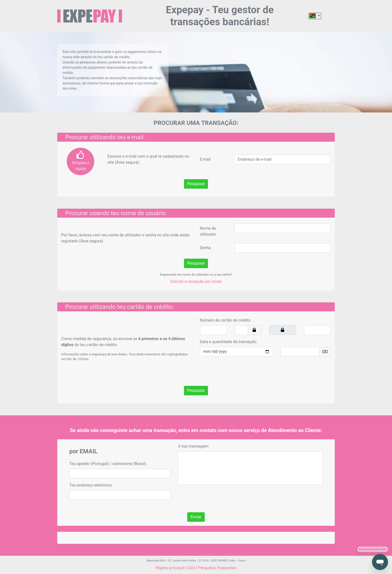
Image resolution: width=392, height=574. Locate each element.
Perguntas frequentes (217, 568)
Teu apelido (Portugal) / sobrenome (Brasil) (108, 464)
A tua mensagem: (194, 446)
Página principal (170, 568)
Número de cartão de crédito (225, 320)
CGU (191, 568)
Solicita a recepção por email (196, 282)
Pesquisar (196, 184)
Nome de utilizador (208, 231)
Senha (205, 248)
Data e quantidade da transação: (228, 342)
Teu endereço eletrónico (91, 485)
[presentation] (238, 370)
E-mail (205, 159)
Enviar (196, 517)
